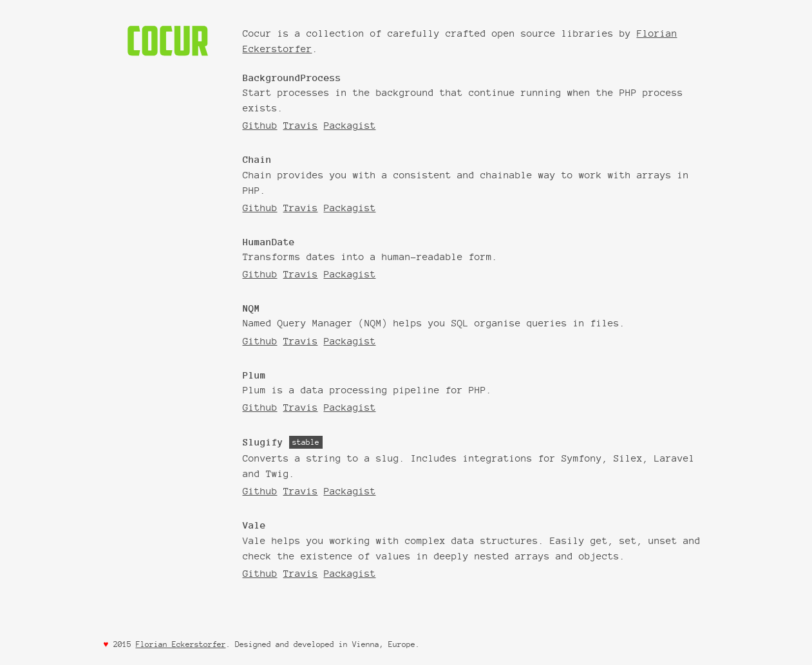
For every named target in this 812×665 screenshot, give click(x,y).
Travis (301, 125)
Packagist (350, 125)
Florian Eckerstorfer (181, 644)
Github (260, 125)
